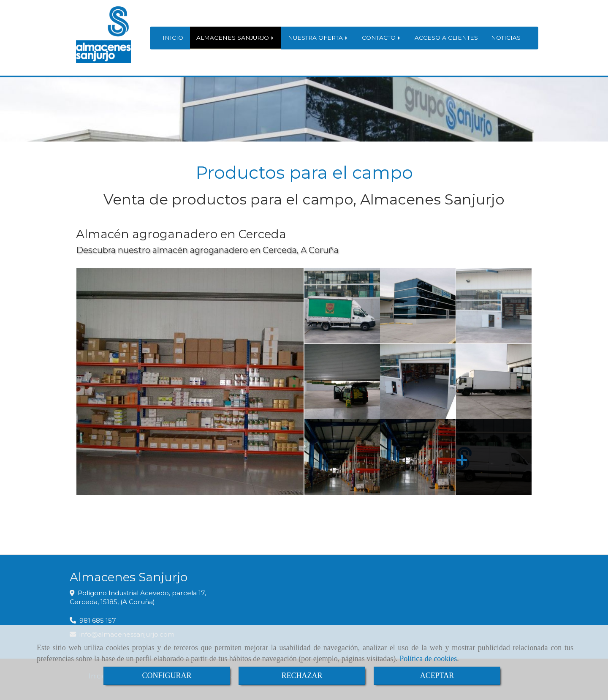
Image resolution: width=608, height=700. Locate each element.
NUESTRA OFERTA (318, 38)
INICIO (173, 38)
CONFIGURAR (167, 675)
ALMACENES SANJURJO (236, 38)
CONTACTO (382, 38)
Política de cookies (428, 659)
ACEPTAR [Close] (437, 675)
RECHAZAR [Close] (302, 675)
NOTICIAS (506, 38)
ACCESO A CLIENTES (446, 38)
